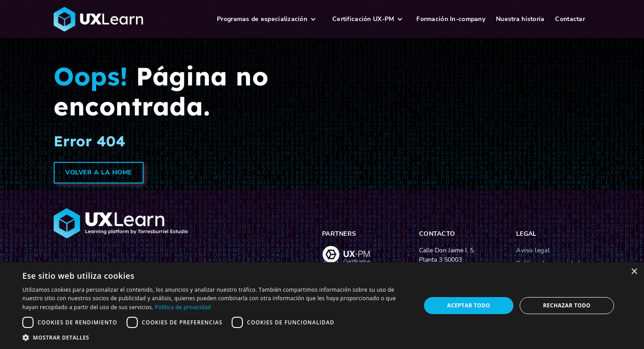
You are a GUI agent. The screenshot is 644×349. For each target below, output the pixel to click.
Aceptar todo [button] (469, 305)
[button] (267, 19)
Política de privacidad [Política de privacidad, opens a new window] (183, 307)
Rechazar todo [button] (567, 305)
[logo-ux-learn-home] (129, 19)
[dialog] (322, 306)
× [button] (634, 272)
